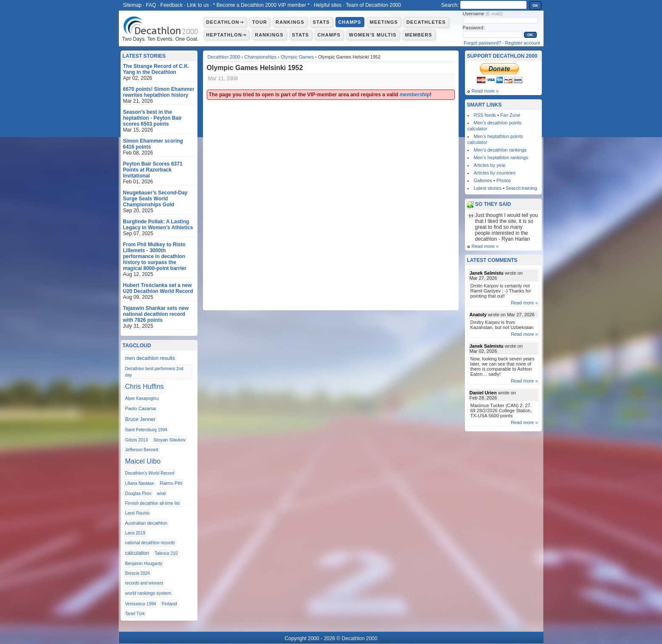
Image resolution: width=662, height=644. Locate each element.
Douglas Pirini (138, 494)
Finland (169, 604)
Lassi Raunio (138, 513)
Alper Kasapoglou (142, 398)
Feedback (172, 5)
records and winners (144, 583)
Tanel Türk (135, 614)
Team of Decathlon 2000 (373, 5)
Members (419, 35)
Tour (260, 22)
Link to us (198, 5)
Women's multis (373, 35)
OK (535, 6)
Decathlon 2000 (224, 57)
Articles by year (490, 165)
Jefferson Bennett (142, 450)
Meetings (384, 22)
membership (415, 95)
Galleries (483, 180)
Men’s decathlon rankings (500, 150)
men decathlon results (150, 358)
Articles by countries (495, 173)
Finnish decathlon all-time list (152, 503)
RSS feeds (485, 115)
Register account (523, 43)
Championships (260, 57)
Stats (321, 22)
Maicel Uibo (143, 461)
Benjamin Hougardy (144, 564)
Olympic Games (297, 57)
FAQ (151, 5)
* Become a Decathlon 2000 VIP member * (261, 5)
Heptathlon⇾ (227, 35)
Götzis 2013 (137, 440)
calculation (137, 553)
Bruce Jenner (140, 419)
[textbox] (493, 5)
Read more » (485, 91)
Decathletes (426, 22)
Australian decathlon (146, 523)
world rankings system (148, 593)
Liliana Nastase (140, 483)
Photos (504, 180)
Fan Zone (510, 115)
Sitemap (132, 5)
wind (162, 494)
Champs (350, 22)
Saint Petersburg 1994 (146, 430)
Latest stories (488, 188)
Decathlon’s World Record (150, 473)
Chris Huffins (145, 387)
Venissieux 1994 (141, 604)
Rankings (290, 22)
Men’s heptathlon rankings (501, 157)
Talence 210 (166, 553)
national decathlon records (150, 543)
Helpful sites (328, 5)
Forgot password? (482, 43)
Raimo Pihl (171, 483)
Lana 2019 (135, 533)
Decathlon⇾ (225, 22)
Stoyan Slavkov (169, 440)
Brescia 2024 (138, 573)
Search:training (521, 188)
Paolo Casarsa (141, 408)
